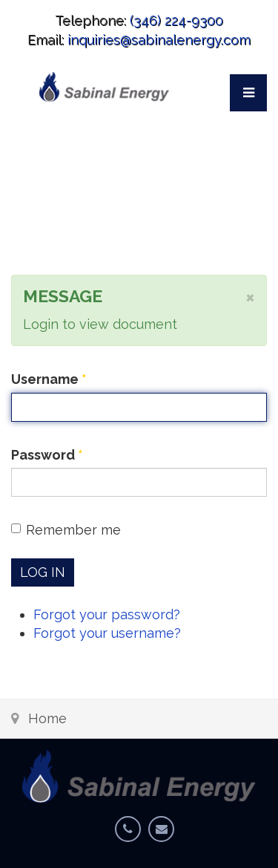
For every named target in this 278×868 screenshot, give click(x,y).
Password (47, 455)
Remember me (66, 530)
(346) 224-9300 (176, 20)
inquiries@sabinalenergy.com (159, 40)
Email (165, 838)
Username (49, 379)
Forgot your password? (107, 614)
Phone (132, 838)
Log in (43, 572)
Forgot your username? (107, 633)
